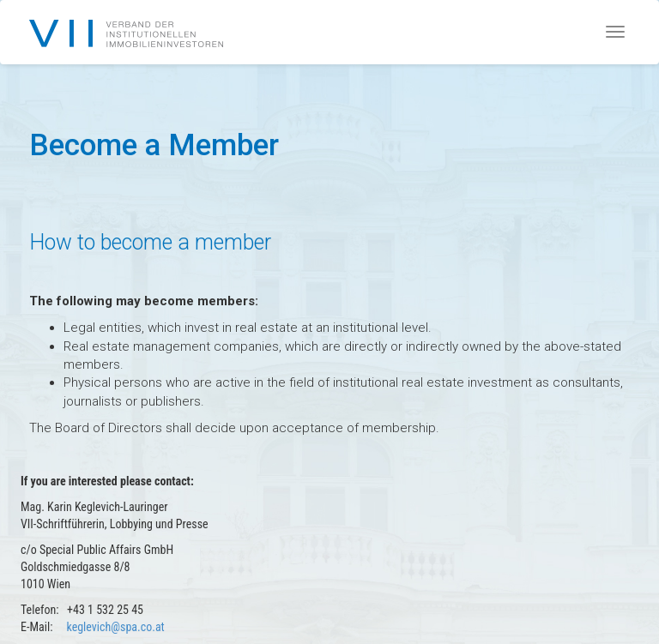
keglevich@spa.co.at (115, 627)
